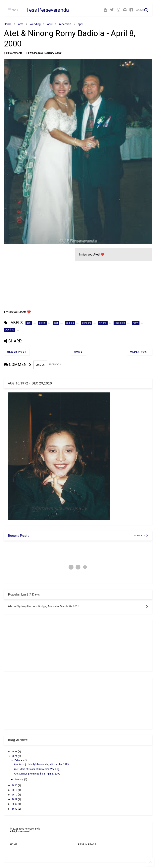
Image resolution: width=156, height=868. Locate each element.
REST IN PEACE (87, 844)
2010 (15, 795)
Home (8, 24)
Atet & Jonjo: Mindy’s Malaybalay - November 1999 (41, 764)
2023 (15, 752)
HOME (14, 844)
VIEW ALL (141, 536)
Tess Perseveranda (48, 10)
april (50, 24)
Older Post (140, 352)
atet (21, 24)
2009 (15, 799)
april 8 (81, 24)
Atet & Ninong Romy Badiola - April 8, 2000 (37, 774)
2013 (15, 790)
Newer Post (17, 352)
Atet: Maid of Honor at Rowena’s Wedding (37, 769)
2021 (15, 756)
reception (65, 24)
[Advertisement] (37, 276)
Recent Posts (19, 536)
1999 (15, 809)
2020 (15, 785)
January (19, 780)
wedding (35, 24)
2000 (15, 804)
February (20, 760)
